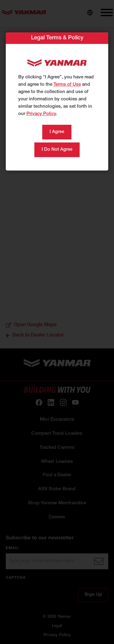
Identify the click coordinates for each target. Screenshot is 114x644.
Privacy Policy (41, 114)
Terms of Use (67, 85)
